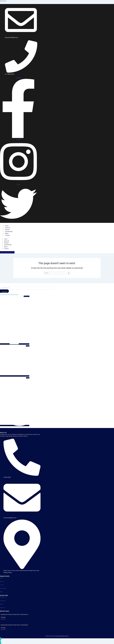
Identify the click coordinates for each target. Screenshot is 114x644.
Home (7, 226)
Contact (8, 235)
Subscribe (5, 292)
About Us (8, 227)
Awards (2, 604)
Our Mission (3, 601)
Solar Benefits (9, 231)
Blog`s (7, 233)
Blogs (1, 592)
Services (7, 229)
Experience (3, 608)
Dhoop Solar (3, 1)
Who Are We (3, 597)
